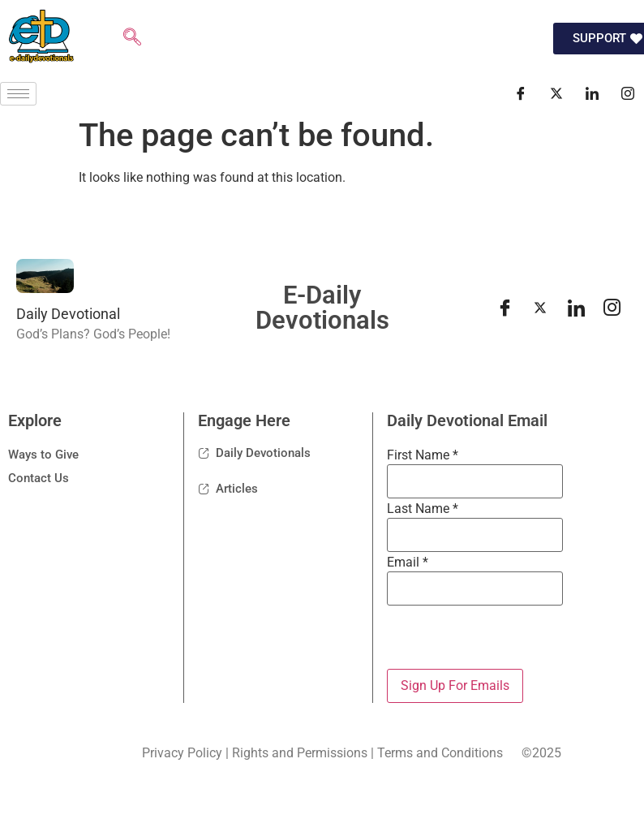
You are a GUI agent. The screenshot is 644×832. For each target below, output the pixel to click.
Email (408, 563)
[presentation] (510, 637)
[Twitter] (556, 93)
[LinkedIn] (592, 93)
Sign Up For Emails (455, 685)
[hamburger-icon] (18, 94)
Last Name (423, 509)
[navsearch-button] (132, 39)
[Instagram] (628, 93)
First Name (423, 455)
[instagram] (612, 308)
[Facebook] (521, 93)
